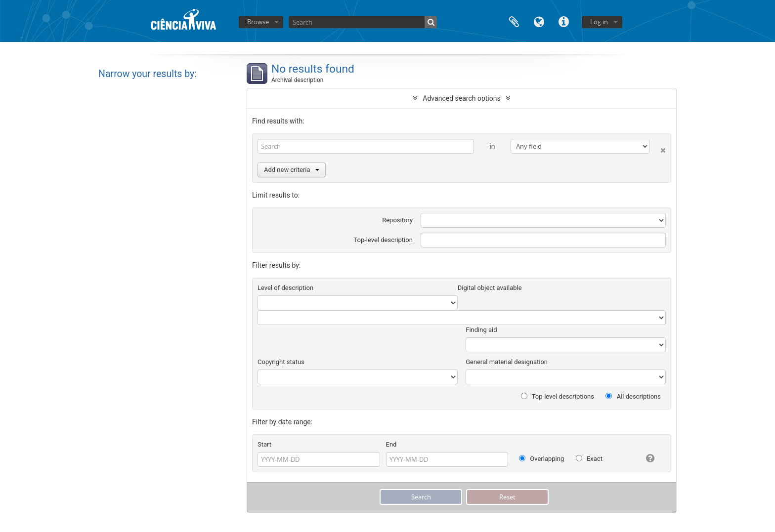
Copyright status (281, 362)
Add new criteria (292, 170)
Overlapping (541, 459)
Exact (589, 459)
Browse (258, 22)
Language (539, 21)
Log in (599, 22)
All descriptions (633, 396)
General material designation (507, 362)
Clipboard (514, 21)
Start (264, 444)
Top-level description (383, 240)
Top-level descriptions (558, 396)
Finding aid (481, 330)
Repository (397, 220)
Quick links (563, 21)
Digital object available (490, 288)
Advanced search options (461, 98)
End (391, 444)
